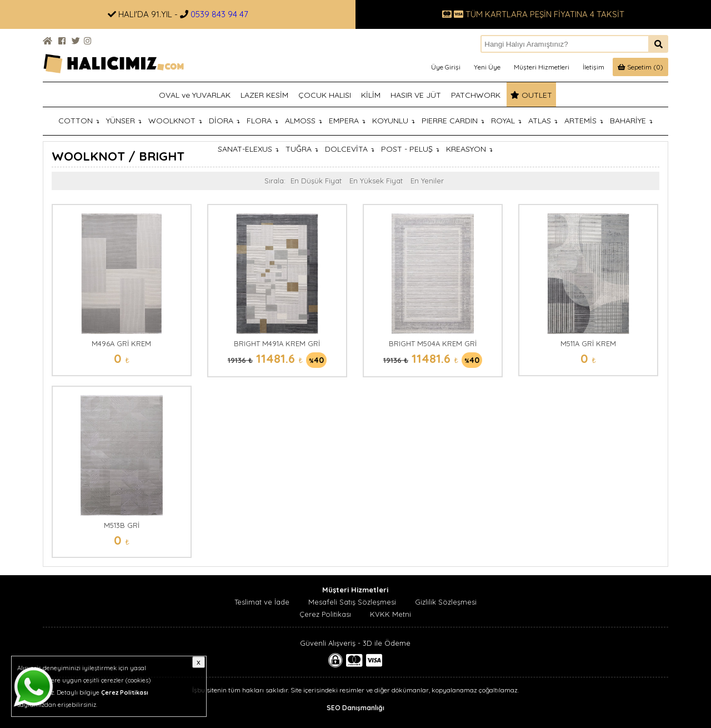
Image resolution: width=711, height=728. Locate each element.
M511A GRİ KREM (588, 343)
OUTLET (531, 95)
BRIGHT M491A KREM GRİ (277, 343)
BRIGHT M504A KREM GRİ (433, 343)
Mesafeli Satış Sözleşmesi (352, 602)
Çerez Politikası (325, 614)
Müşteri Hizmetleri (542, 67)
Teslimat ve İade (262, 602)
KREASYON (469, 149)
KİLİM (371, 95)
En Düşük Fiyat (316, 181)
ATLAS (543, 121)
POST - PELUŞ (410, 149)
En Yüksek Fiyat (376, 181)
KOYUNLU (394, 121)
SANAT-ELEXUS (248, 149)
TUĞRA (302, 149)
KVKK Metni (390, 614)
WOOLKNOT (175, 121)
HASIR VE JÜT (416, 95)
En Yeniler (427, 181)
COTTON (79, 121)
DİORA (224, 121)
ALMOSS (304, 121)
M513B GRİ (122, 525)
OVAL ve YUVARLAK (195, 95)
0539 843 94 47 (219, 14)
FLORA (262, 121)
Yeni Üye (487, 67)
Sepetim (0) (640, 67)
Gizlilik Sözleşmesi (446, 602)
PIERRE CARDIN (453, 121)
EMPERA (347, 121)
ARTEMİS (584, 121)
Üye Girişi (446, 67)
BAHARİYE (631, 121)
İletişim (594, 67)
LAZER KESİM (264, 95)
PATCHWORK (476, 95)
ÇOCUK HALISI (325, 95)
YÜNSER (124, 121)
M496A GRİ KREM (121, 343)
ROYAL (506, 121)
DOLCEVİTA (350, 149)
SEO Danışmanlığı (355, 708)
